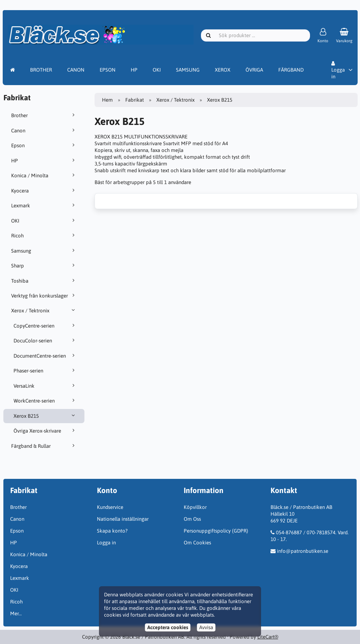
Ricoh (44, 235)
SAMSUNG (188, 70)
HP (134, 70)
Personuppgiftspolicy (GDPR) (216, 531)
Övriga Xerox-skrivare (45, 431)
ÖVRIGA (254, 70)
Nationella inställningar (123, 519)
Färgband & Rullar (44, 446)
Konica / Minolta (44, 175)
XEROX (223, 70)
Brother (44, 115)
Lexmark (44, 205)
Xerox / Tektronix (44, 310)
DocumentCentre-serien (45, 356)
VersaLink (45, 386)
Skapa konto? (112, 531)
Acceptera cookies (168, 627)
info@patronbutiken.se (303, 551)
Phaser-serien (45, 370)
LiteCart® (268, 637)
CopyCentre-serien (45, 326)
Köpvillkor (195, 507)
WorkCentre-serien (45, 401)
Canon (44, 130)
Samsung (44, 251)
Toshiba (44, 281)
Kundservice (110, 507)
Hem (107, 100)
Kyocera (44, 190)
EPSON (108, 70)
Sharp (44, 265)
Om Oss (192, 519)
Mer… (16, 613)
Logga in (338, 70)
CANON (76, 70)
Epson (44, 145)
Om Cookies (197, 543)
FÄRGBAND (291, 70)
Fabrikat (135, 100)
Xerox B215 (45, 416)
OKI (157, 70)
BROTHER (41, 70)
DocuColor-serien (45, 340)
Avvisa (206, 627)
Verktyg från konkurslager (44, 295)
